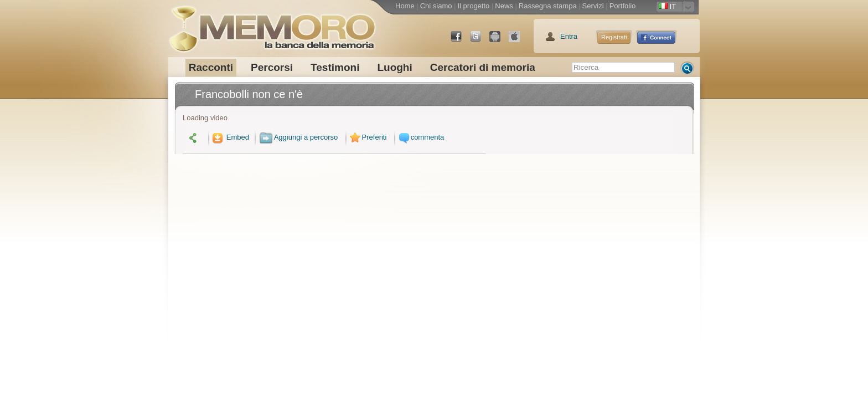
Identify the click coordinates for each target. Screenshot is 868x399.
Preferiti (367, 137)
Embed (230, 137)
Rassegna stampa (548, 6)
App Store (519, 41)
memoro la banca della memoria (272, 25)
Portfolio (623, 6)
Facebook (461, 41)
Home (405, 6)
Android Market (499, 41)
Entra (569, 36)
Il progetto (473, 6)
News (504, 6)
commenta (420, 137)
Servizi (593, 6)
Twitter (480, 41)
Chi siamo (436, 6)
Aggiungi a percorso (299, 137)
